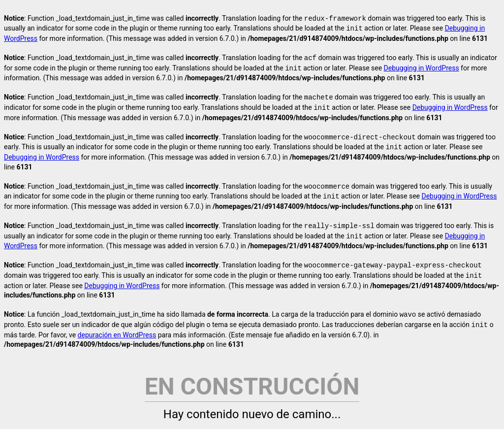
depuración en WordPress (117, 335)
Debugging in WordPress (422, 68)
